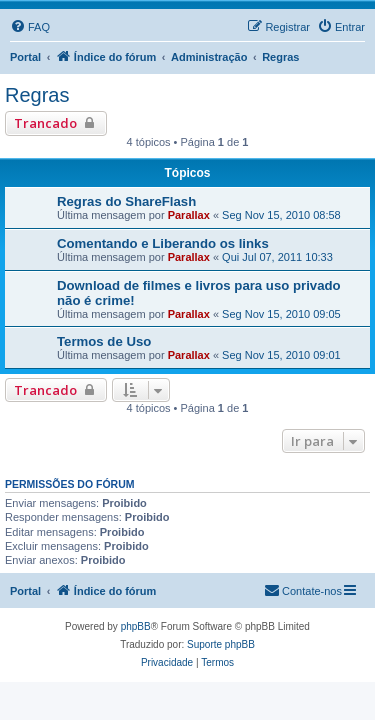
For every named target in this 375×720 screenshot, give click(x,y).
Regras (37, 95)
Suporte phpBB (221, 644)
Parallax (189, 215)
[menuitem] (30, 27)
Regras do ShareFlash (126, 201)
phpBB (136, 626)
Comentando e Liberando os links (163, 243)
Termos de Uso (104, 341)
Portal (25, 57)
